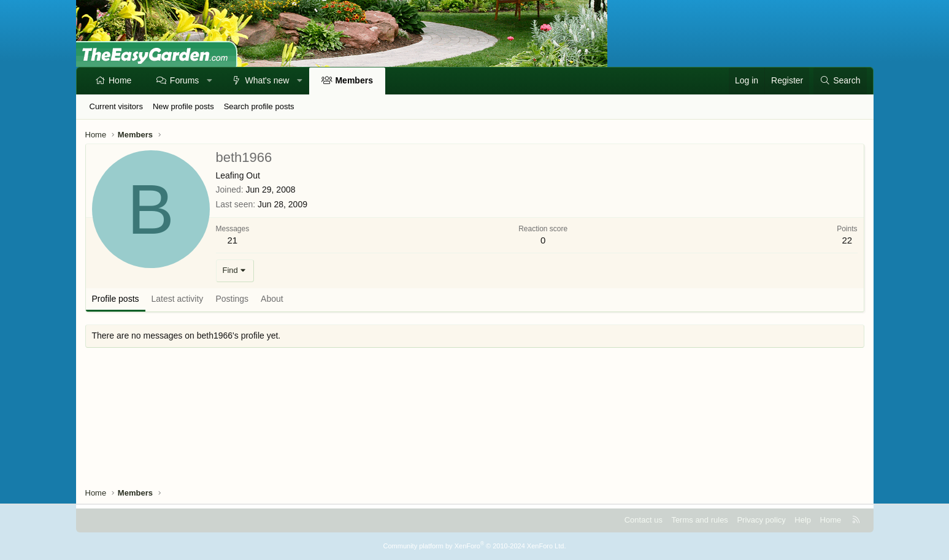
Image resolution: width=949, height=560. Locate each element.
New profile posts (183, 106)
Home (120, 80)
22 (847, 240)
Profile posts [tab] (116, 299)
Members (354, 80)
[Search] (840, 81)
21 (233, 240)
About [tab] (272, 299)
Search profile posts (259, 106)
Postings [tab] (232, 299)
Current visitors (116, 106)
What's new (267, 80)
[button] (210, 81)
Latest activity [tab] (178, 299)
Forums (184, 80)
